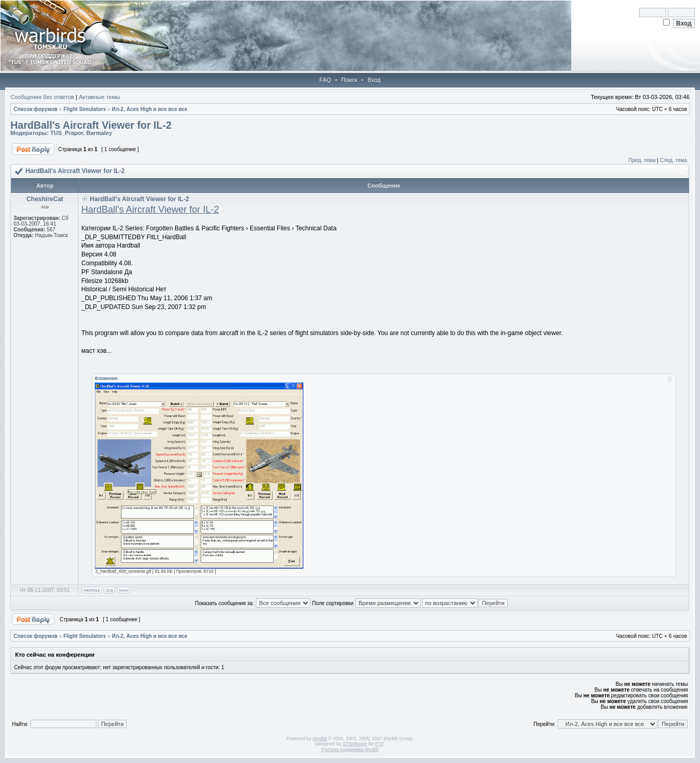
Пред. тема (642, 160)
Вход (374, 80)
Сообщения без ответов (42, 97)
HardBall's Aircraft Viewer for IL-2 (91, 125)
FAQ (325, 80)
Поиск (349, 80)
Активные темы (99, 97)
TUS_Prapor (66, 133)
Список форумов (36, 109)
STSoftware (355, 744)
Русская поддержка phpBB (350, 749)
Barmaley (100, 133)
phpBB (320, 739)
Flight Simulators (85, 109)
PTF (379, 744)
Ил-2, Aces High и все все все (149, 109)
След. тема (673, 160)
